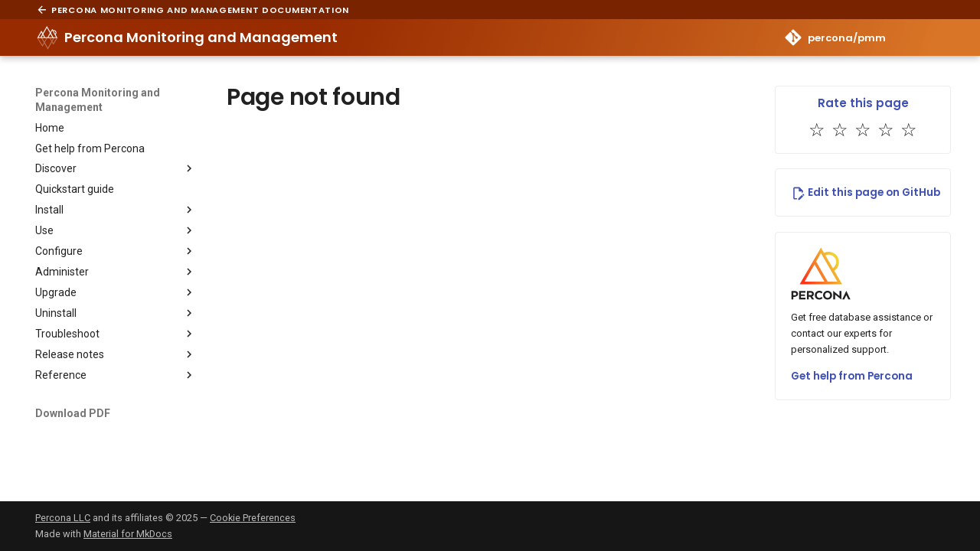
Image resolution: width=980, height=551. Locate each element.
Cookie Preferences (253, 518)
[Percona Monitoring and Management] (47, 37)
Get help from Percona (852, 376)
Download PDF (73, 413)
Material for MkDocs (128, 534)
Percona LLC (63, 518)
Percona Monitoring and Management (98, 99)
